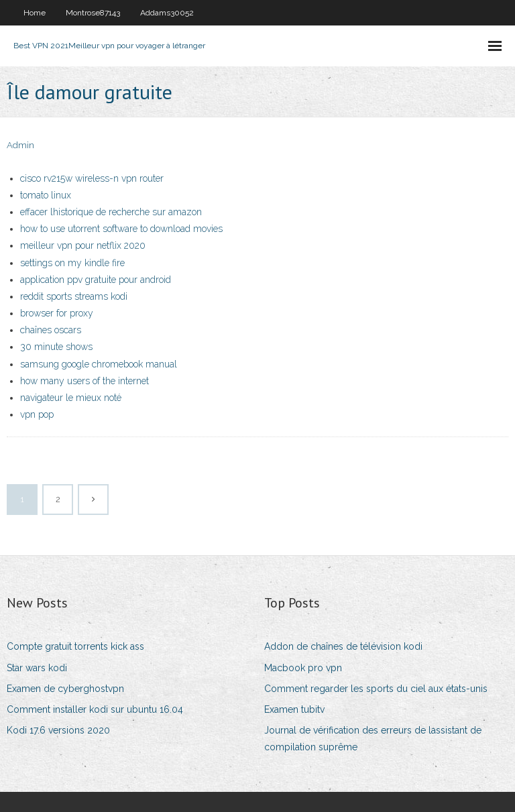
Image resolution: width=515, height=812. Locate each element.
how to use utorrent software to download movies (121, 229)
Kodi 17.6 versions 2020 (58, 730)
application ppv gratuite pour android (96, 280)
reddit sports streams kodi (74, 296)
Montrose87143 (93, 13)
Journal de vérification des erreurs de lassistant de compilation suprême (373, 739)
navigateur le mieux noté (71, 398)
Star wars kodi (37, 668)
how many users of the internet (84, 381)
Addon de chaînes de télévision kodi (343, 646)
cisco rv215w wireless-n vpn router (92, 178)
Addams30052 (167, 13)
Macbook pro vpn (303, 668)
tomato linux (46, 195)
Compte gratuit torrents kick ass (75, 646)
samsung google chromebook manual (99, 364)
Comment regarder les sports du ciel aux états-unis (376, 689)
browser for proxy (57, 313)
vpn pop (37, 414)
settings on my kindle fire (72, 263)
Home (35, 13)
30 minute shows (56, 347)
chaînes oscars (51, 330)
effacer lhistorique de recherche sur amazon (111, 212)
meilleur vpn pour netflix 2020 (83, 245)
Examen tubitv (294, 709)
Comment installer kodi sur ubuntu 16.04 (95, 709)
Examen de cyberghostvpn (65, 689)
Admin (20, 145)
